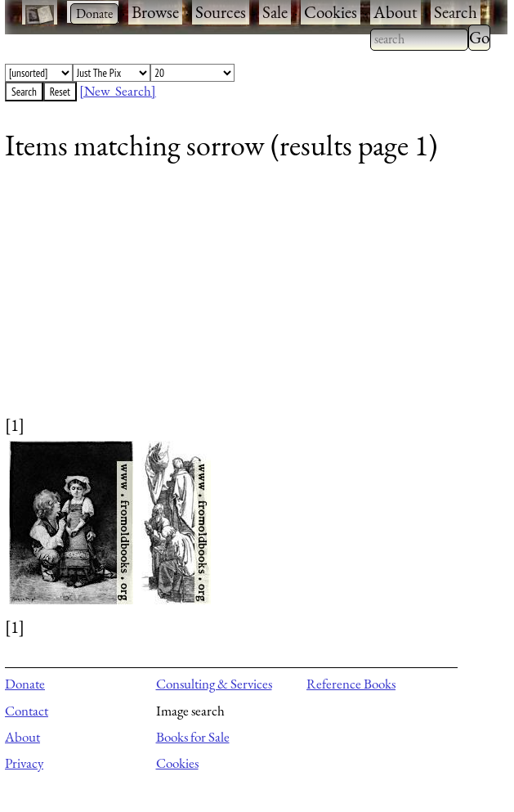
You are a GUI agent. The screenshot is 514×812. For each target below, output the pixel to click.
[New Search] (118, 91)
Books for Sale (193, 737)
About (396, 12)
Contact (27, 711)
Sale (275, 12)
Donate (25, 684)
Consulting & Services (214, 684)
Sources (221, 12)
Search (456, 12)
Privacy (24, 763)
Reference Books (351, 684)
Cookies (331, 12)
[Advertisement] (246, 298)
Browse (155, 12)
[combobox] (419, 39)
